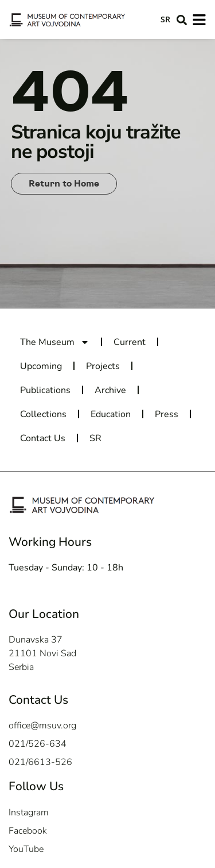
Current (130, 342)
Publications (45, 390)
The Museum (55, 342)
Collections (43, 414)
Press (167, 414)
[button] (182, 20)
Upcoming (41, 366)
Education (111, 414)
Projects (103, 366)
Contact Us (43, 438)
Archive (110, 390)
